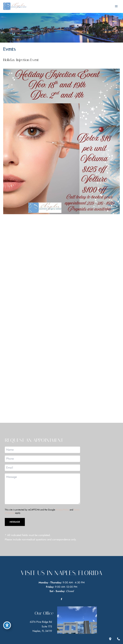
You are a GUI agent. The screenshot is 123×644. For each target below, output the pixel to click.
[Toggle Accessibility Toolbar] (7, 624)
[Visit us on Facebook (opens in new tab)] (61, 601)
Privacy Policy (62, 511)
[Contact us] (119, 639)
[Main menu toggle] (116, 7)
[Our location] (110, 639)
